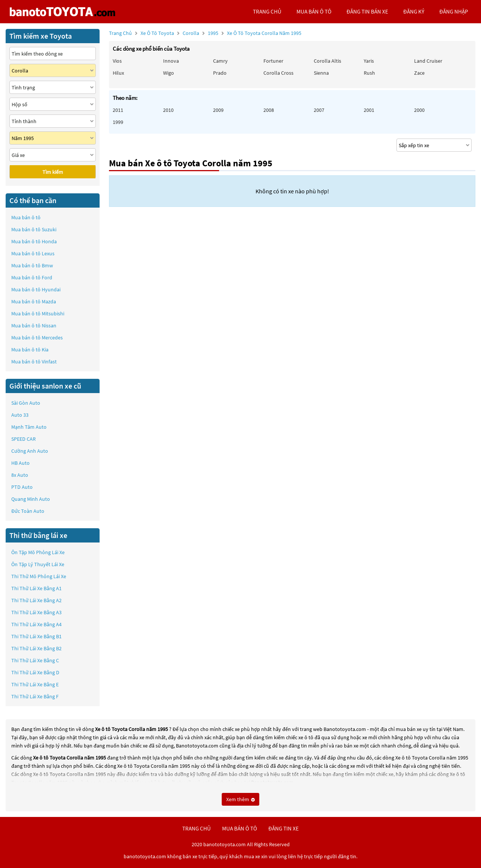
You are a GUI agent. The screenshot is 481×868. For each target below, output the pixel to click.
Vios (117, 61)
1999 (118, 122)
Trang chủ (120, 33)
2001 (369, 110)
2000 (419, 110)
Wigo (169, 73)
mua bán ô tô (314, 11)
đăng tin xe (284, 828)
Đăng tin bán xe (367, 11)
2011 (118, 110)
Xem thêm (240, 799)
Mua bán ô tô (26, 217)
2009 (218, 110)
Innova (171, 61)
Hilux (118, 73)
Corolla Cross (278, 73)
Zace (419, 73)
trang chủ (267, 11)
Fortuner (273, 61)
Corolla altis (327, 61)
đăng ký (414, 11)
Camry (220, 61)
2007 (319, 110)
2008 (269, 110)
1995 (255, 33)
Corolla (191, 33)
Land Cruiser (428, 61)
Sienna (321, 73)
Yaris (369, 61)
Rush (369, 73)
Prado (220, 73)
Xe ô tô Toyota (157, 33)
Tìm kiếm (53, 172)
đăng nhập (454, 11)
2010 (168, 110)
